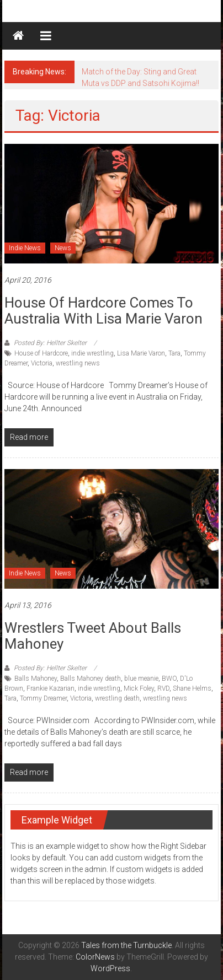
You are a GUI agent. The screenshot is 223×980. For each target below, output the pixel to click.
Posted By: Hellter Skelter (50, 343)
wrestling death (117, 698)
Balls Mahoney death (91, 679)
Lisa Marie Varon (141, 353)
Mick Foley (139, 688)
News (63, 248)
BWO (169, 679)
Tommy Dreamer (43, 698)
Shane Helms (192, 688)
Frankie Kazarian (51, 688)
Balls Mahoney (36, 679)
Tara (174, 353)
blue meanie (141, 679)
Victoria (42, 363)
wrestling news (78, 363)
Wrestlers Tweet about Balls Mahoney (93, 636)
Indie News (25, 248)
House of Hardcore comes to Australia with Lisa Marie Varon (103, 311)
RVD (163, 688)
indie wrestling (92, 353)
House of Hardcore (41, 353)
